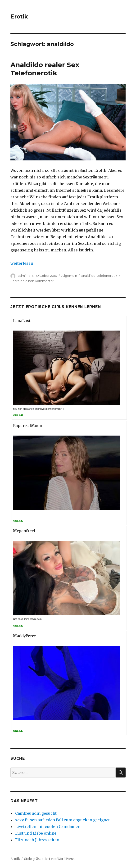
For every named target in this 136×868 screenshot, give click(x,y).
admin (23, 276)
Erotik (19, 17)
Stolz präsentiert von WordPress (49, 859)
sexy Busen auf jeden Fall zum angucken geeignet (62, 820)
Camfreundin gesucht (36, 813)
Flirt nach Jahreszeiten (37, 840)
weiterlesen (22, 263)
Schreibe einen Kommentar (32, 281)
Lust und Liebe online (36, 833)
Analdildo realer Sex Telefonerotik (45, 69)
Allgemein (69, 276)
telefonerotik (107, 276)
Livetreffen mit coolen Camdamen (48, 827)
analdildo (88, 276)
